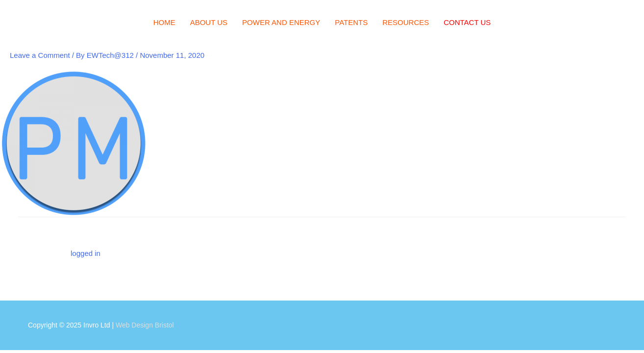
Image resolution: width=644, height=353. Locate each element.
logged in (86, 253)
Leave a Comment (40, 55)
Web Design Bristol (145, 325)
